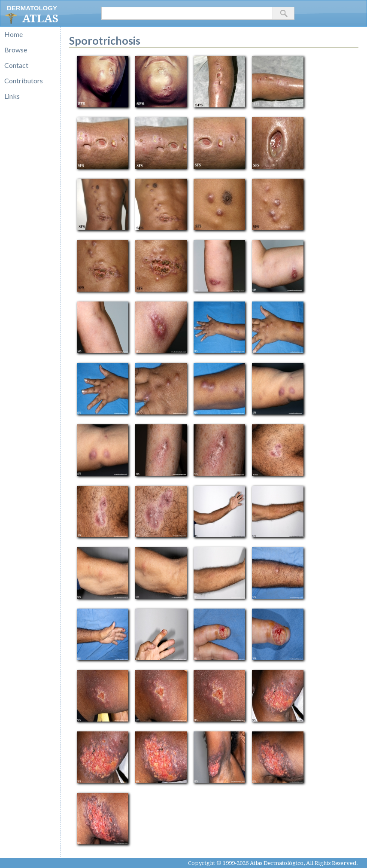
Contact (16, 65)
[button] (284, 13)
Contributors (24, 81)
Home (14, 34)
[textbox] (187, 13)
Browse (16, 50)
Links (12, 96)
